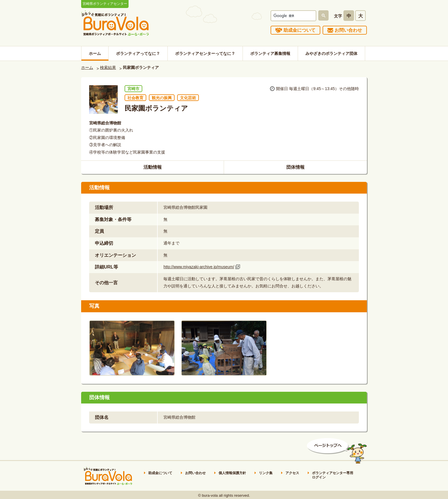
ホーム (95, 53)
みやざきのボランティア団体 (331, 53)
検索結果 (108, 67)
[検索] (293, 16)
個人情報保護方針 (232, 473)
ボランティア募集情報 (270, 53)
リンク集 (266, 473)
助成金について (299, 30)
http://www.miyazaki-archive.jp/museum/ (199, 267)
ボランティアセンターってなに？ (205, 53)
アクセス (292, 473)
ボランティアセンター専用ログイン (333, 475)
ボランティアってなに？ (138, 53)
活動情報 (153, 167)
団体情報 (295, 167)
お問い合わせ (348, 30)
